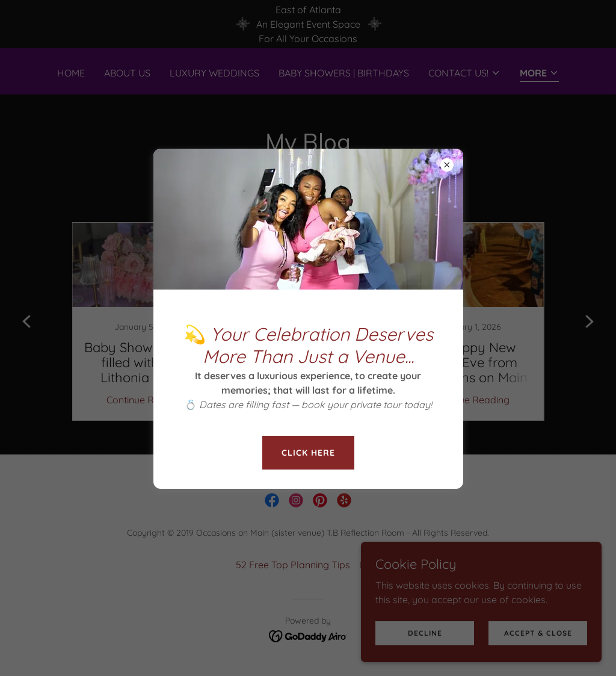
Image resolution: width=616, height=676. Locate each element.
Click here (308, 453)
